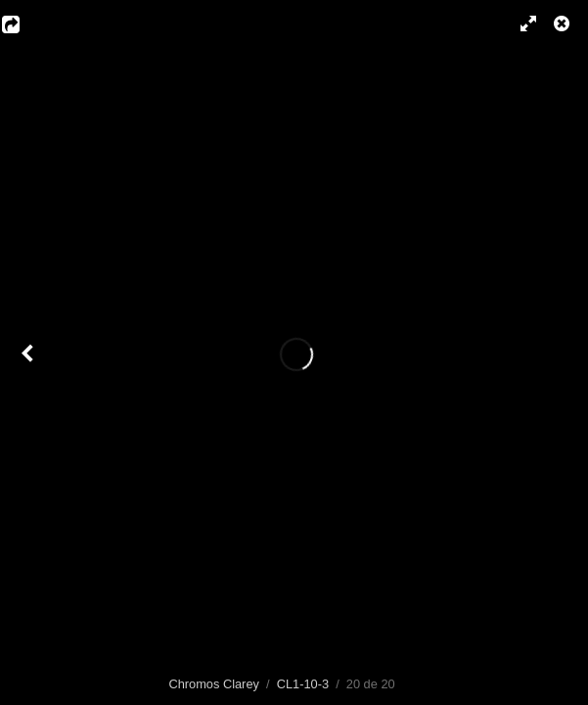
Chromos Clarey (213, 684)
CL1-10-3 (303, 684)
